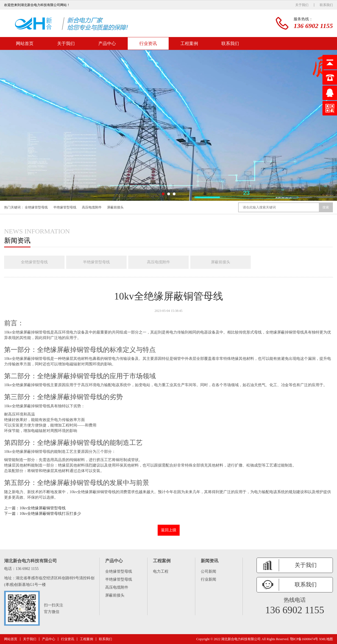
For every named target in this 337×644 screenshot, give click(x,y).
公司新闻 (208, 571)
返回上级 (169, 530)
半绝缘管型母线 (65, 207)
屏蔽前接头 (115, 207)
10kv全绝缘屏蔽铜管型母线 (43, 508)
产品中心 (107, 43)
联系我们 (326, 5)
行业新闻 (208, 579)
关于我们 (302, 5)
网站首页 (25, 43)
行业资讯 (148, 43)
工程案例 (189, 43)
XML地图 (326, 639)
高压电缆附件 (92, 207)
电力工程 (161, 571)
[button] (163, 194)
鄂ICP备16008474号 (304, 639)
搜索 (326, 207)
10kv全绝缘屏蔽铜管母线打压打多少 (50, 514)
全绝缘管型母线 (36, 207)
